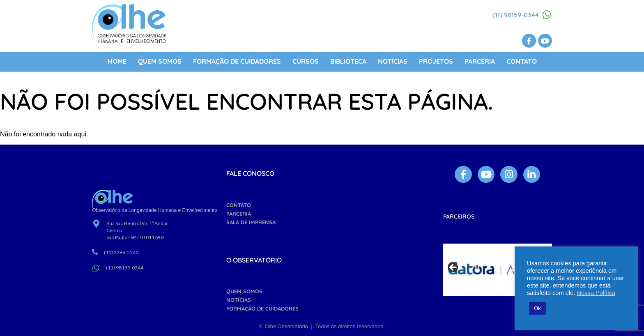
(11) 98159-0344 (516, 15)
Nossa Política (596, 293)
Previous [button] (453, 268)
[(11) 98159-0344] (547, 15)
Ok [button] (537, 308)
